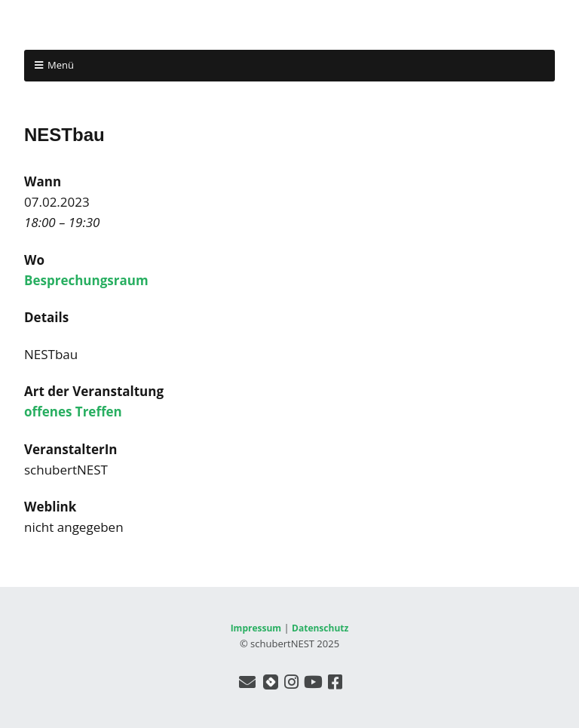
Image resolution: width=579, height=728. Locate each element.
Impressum (256, 628)
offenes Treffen (73, 412)
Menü (61, 65)
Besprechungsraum (86, 280)
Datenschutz (320, 628)
